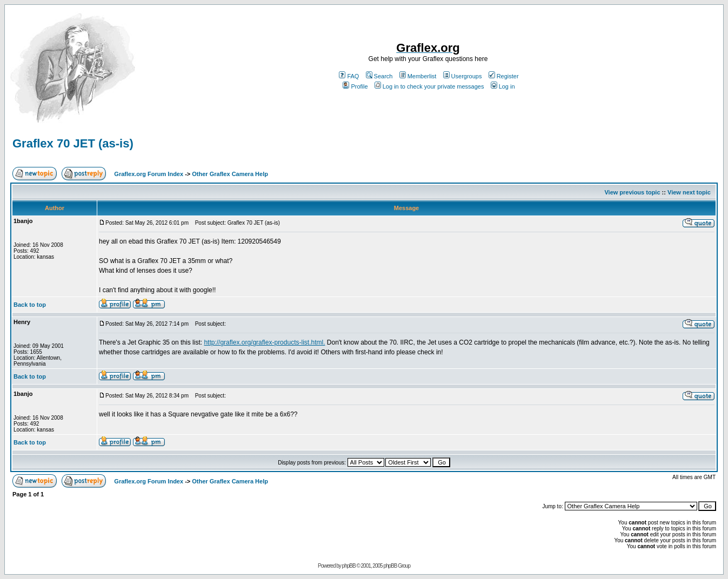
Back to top (30, 305)
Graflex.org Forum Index (149, 174)
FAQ (349, 76)
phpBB (349, 566)
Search (379, 76)
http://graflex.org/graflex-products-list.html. (264, 342)
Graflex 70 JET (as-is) (73, 143)
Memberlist (418, 76)
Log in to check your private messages (429, 86)
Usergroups (463, 76)
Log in (503, 86)
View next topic (689, 192)
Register (504, 76)
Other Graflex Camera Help (230, 174)
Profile (355, 86)
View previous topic (632, 192)
